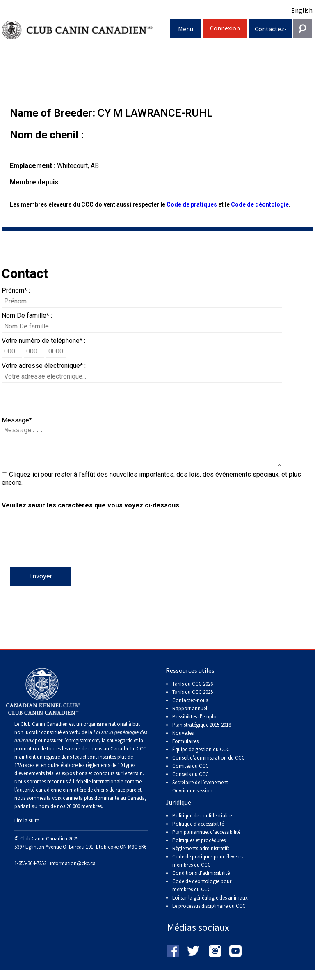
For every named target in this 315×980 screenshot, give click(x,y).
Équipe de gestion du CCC (201, 758)
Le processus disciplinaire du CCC (209, 914)
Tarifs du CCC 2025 (193, 700)
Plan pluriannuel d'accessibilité (206, 840)
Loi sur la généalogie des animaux (210, 906)
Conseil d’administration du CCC (209, 766)
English (302, 10)
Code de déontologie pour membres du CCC (202, 894)
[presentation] (64, 551)
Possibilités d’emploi (195, 725)
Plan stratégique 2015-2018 (202, 733)
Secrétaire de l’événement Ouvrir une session (200, 795)
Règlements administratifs (201, 857)
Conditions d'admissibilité (201, 881)
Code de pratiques (192, 204)
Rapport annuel (190, 717)
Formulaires (185, 749)
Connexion (225, 28)
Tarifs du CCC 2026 (193, 692)
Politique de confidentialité (202, 824)
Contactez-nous (271, 31)
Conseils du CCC (191, 782)
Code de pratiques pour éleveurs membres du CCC (208, 869)
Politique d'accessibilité (198, 832)
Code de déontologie (260, 204)
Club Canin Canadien (86, 30)
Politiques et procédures (199, 848)
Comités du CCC (191, 774)
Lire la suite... (29, 829)
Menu (186, 29)
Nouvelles (183, 741)
